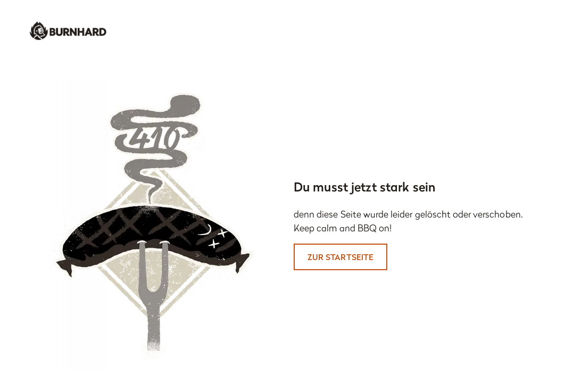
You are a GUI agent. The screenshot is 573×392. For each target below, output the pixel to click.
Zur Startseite (341, 257)
